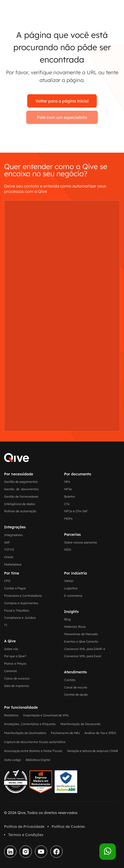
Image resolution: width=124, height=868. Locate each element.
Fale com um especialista (62, 117)
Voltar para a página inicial (62, 101)
